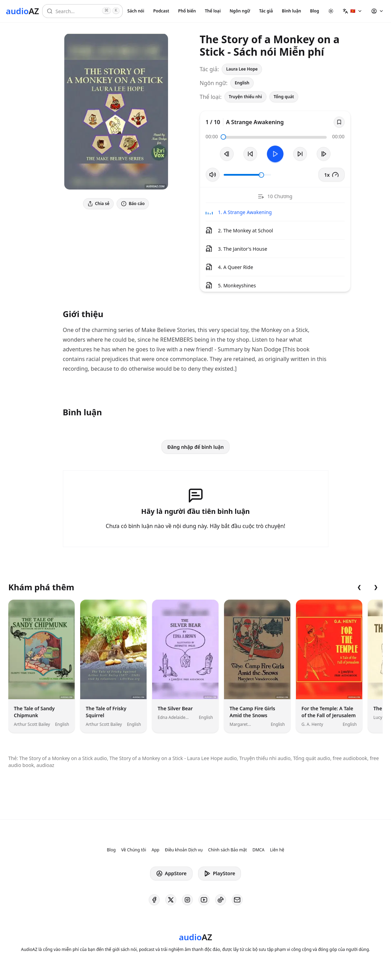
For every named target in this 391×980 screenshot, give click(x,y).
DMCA (258, 850)
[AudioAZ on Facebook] (154, 900)
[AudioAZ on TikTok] (221, 900)
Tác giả (266, 11)
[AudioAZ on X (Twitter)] (171, 900)
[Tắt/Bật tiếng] (213, 175)
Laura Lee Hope (242, 69)
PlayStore (220, 873)
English (242, 83)
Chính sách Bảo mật (227, 850)
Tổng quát (284, 97)
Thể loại (213, 11)
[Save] (339, 122)
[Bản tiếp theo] (324, 154)
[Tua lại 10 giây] (250, 154)
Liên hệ (277, 850)
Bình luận (291, 11)
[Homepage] (22, 11)
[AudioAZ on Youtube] (204, 900)
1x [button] (332, 175)
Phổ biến (187, 11)
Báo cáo (133, 204)
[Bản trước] (227, 154)
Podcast (161, 11)
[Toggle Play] (275, 154)
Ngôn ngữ (240, 11)
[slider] (223, 137)
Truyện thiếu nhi (245, 97)
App (155, 850)
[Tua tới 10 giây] (300, 154)
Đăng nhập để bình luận (195, 447)
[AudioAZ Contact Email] (237, 900)
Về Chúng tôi (134, 850)
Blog (315, 11)
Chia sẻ (99, 204)
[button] (352, 11)
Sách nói (136, 11)
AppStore (171, 873)
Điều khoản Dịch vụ (184, 850)
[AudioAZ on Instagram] (187, 900)
